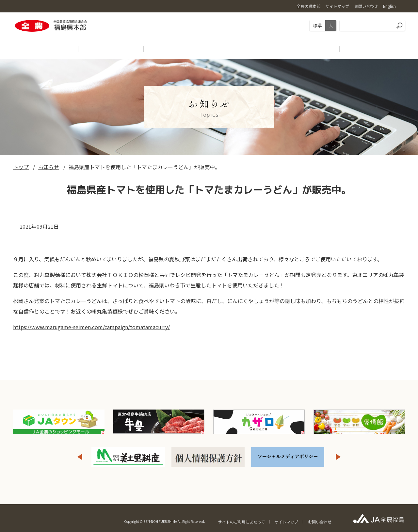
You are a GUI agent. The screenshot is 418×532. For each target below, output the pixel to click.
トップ (21, 167)
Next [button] (338, 457)
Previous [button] (80, 457)
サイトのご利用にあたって (241, 522)
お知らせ (49, 167)
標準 (317, 25)
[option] (128, 457)
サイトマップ (286, 522)
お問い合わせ (320, 522)
